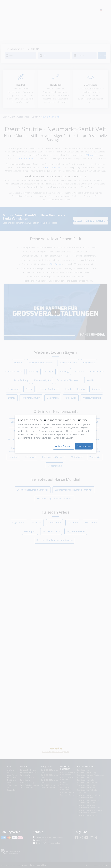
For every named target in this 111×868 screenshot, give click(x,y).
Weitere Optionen (64, 446)
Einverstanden (84, 446)
